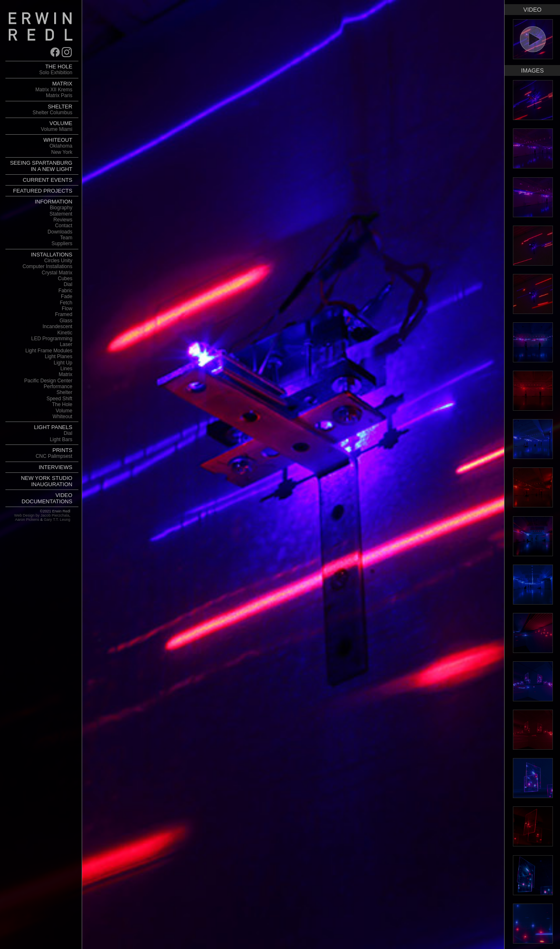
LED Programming (52, 339)
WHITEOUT (58, 140)
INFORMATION (53, 202)
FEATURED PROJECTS (43, 191)
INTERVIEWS (56, 467)
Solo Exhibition (56, 73)
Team (66, 238)
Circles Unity (58, 261)
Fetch (66, 303)
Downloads (60, 232)
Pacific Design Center (48, 381)
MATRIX (62, 84)
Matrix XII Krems (54, 90)
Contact (64, 226)
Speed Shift (59, 399)
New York (62, 152)
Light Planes (58, 357)
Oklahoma (61, 146)
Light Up (63, 363)
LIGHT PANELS (53, 427)
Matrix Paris (59, 95)
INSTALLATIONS (51, 255)
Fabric (65, 291)
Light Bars (61, 439)
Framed (64, 314)
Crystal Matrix (57, 273)
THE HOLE (59, 67)
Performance (58, 387)
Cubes (65, 279)
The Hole (62, 404)
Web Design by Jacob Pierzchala (42, 515)
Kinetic (65, 333)
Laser (66, 344)
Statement (61, 214)
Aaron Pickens (27, 520)
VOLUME (61, 123)
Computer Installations (47, 266)
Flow (67, 309)
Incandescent (57, 326)
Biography (61, 208)
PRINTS (63, 450)
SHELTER (60, 107)
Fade (67, 296)
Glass (66, 321)
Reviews (63, 220)
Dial (68, 284)
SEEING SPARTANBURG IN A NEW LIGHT (41, 166)
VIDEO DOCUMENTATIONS (47, 498)
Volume (64, 411)
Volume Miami (57, 129)
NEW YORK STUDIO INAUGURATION (46, 481)
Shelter (64, 392)
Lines (67, 369)
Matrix (66, 374)
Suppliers (62, 244)
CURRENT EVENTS (47, 180)
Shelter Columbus (52, 113)
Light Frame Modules (49, 351)
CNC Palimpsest (54, 456)
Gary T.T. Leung (57, 520)
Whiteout (62, 417)
